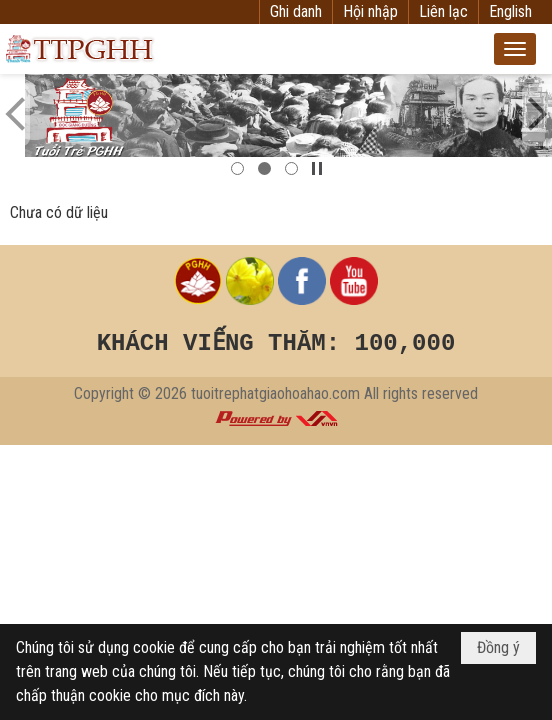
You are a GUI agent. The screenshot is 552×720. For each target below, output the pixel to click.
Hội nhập (370, 11)
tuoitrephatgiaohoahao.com (275, 393)
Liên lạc (443, 11)
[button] (515, 49)
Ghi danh (296, 11)
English (510, 11)
